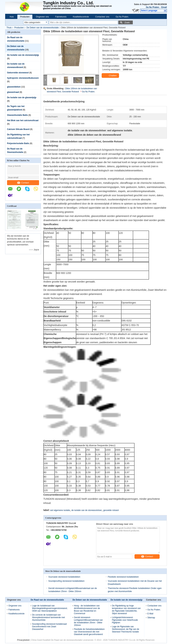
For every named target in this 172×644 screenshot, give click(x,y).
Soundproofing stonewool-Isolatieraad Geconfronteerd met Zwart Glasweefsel (49, 627)
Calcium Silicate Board (18, 129)
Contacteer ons (102, 17)
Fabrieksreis (61, 17)
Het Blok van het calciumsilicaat (23, 120)
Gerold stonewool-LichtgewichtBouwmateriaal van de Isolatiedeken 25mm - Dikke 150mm (88, 621)
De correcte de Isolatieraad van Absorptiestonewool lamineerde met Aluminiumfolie (48, 617)
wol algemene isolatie (60, 510)
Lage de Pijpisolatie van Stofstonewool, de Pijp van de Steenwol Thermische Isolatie (126, 629)
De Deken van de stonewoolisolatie (43, 28)
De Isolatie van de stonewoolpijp (23, 55)
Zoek (127, 23)
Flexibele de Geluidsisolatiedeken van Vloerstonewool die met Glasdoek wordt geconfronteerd (89, 632)
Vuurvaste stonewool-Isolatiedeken (64, 577)
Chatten (111, 76)
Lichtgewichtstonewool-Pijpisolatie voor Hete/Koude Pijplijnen (125, 620)
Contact (23, 183)
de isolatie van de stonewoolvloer (87, 510)
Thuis (9, 28)
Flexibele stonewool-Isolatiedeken (123, 577)
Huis (12, 17)
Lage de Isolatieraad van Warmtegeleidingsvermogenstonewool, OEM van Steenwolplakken (50, 608)
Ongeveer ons (42, 17)
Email (164, 7)
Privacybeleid (23, 640)
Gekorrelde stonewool (18, 73)
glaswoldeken (14, 87)
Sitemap (151, 618)
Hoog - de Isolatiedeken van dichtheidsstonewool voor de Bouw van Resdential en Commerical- (87, 610)
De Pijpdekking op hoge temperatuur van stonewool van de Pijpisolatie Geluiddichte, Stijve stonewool (126, 610)
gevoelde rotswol (111, 510)
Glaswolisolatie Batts (17, 115)
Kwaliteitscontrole (81, 17)
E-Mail (150, 614)
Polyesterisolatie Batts (18, 143)
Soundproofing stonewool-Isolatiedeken (66, 581)
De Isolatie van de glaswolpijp (22, 97)
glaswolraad (13, 92)
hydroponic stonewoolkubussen (23, 78)
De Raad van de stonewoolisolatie (47, 600)
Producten (25, 17)
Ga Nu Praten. (153, 7)
